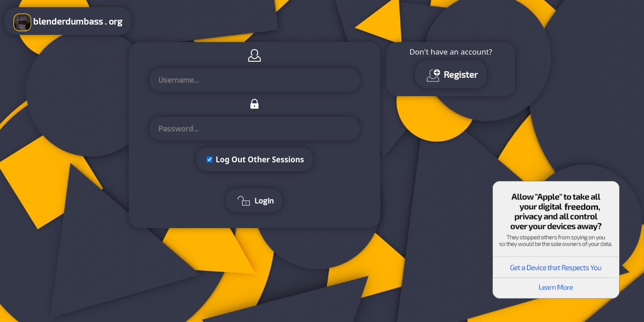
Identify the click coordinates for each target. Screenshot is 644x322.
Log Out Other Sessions (260, 159)
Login (254, 202)
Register (451, 76)
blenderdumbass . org (68, 22)
